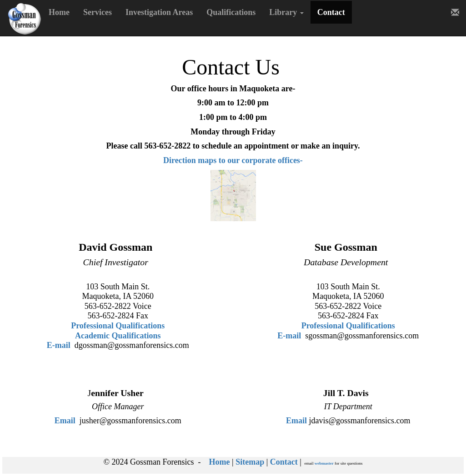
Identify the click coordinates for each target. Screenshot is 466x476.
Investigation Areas (159, 12)
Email (65, 421)
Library (286, 12)
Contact (331, 12)
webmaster (324, 463)
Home (59, 12)
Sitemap (250, 462)
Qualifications (231, 12)
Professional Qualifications (118, 326)
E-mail (59, 345)
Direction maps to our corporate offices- (233, 160)
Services (98, 12)
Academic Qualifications (118, 336)
